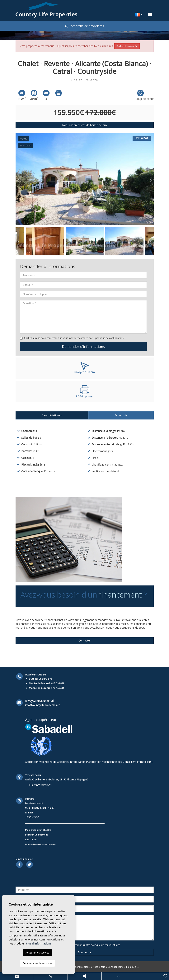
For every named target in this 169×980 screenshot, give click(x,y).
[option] (85, 179)
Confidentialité (116, 967)
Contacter (85, 640)
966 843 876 (45, 679)
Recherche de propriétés (84, 26)
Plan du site (132, 967)
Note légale (99, 967)
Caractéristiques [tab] (52, 415)
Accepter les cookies (37, 953)
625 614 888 (58, 683)
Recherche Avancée (127, 46)
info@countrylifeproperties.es (43, 705)
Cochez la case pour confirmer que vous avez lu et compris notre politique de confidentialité (74, 338)
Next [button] (151, 179)
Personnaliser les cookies (37, 963)
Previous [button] (18, 179)
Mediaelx (85, 967)
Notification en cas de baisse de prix (85, 125)
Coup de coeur (145, 95)
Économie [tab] (121, 415)
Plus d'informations (40, 785)
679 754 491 (57, 688)
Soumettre (84, 952)
